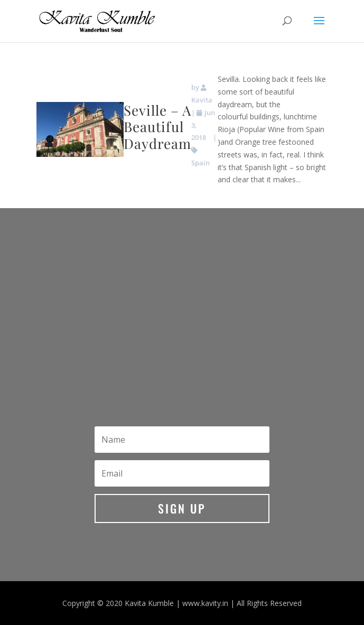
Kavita (202, 100)
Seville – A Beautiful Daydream (157, 127)
